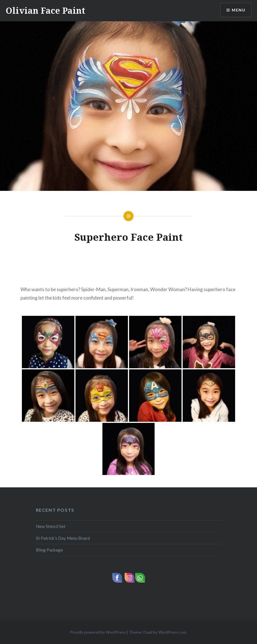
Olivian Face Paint (45, 11)
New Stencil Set (51, 526)
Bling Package (49, 550)
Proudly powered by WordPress (98, 632)
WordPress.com (172, 632)
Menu (238, 10)
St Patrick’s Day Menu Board (63, 538)
